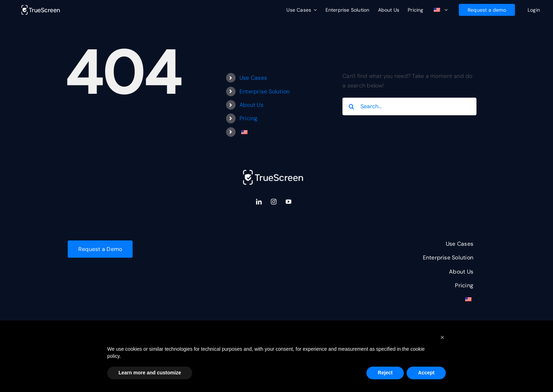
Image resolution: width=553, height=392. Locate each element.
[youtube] (288, 202)
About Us (251, 105)
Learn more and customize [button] (150, 373)
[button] (442, 337)
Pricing (249, 118)
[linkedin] (259, 202)
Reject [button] (385, 373)
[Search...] (409, 106)
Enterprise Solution (265, 91)
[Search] (351, 106)
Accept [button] (426, 373)
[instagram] (274, 202)
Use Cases (253, 78)
